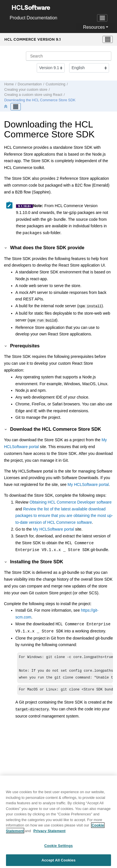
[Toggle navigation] (102, 18)
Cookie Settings (58, 848)
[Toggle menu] (108, 40)
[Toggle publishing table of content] (16, 107)
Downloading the (40, 100)
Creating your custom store (26, 90)
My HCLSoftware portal (88, 483)
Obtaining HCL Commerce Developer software (71, 501)
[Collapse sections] (6, 107)
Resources (94, 27)
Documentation (30, 84)
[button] (6, 248)
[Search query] (69, 56)
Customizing (55, 84)
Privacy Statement (49, 833)
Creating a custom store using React (33, 95)
